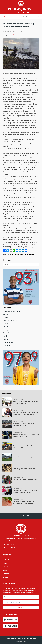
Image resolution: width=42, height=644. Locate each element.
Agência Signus (23, 642)
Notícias (6, 315)
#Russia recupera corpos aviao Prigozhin (21, 255)
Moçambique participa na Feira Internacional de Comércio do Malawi (26, 402)
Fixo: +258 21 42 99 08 (9, 544)
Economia (6, 333)
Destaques (7, 330)
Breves (5, 317)
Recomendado (8, 342)
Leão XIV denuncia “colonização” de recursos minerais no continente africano (26, 491)
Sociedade (7, 345)
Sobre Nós (6, 560)
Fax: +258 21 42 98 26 (9, 548)
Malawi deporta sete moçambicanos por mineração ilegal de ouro (24, 469)
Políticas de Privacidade (21, 640)
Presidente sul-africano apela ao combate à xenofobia (25, 480)
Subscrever (21, 607)
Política (6, 339)
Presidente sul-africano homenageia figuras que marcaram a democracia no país (26, 413)
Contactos (6, 577)
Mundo (12, 35)
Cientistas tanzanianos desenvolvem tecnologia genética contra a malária (24, 502)
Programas (6, 574)
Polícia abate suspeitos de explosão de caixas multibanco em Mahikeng (26, 436)
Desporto (6, 327)
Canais (5, 570)
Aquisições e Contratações (12, 312)
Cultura (5, 324)
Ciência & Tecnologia (10, 320)
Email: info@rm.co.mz (9, 541)
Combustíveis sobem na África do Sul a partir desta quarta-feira (26, 447)
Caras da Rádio (7, 567)
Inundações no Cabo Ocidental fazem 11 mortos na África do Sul (24, 425)
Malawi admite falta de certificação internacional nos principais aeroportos (24, 458)
